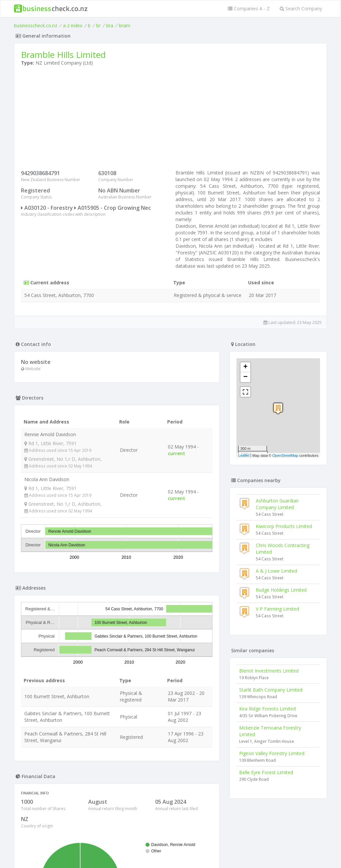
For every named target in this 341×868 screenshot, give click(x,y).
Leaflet (244, 455)
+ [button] (246, 367)
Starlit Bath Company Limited (271, 690)
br (98, 25)
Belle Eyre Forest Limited (266, 772)
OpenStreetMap (285, 455)
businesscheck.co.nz (36, 25)
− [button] (246, 377)
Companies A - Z (249, 8)
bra (110, 25)
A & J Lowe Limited (276, 571)
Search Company (301, 8)
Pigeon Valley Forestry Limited (272, 753)
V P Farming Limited (277, 609)
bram (125, 25)
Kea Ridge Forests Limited (267, 709)
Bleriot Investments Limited (269, 671)
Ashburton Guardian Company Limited (277, 504)
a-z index (73, 25)
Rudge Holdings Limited (281, 590)
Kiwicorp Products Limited (284, 526)
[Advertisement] (170, 120)
